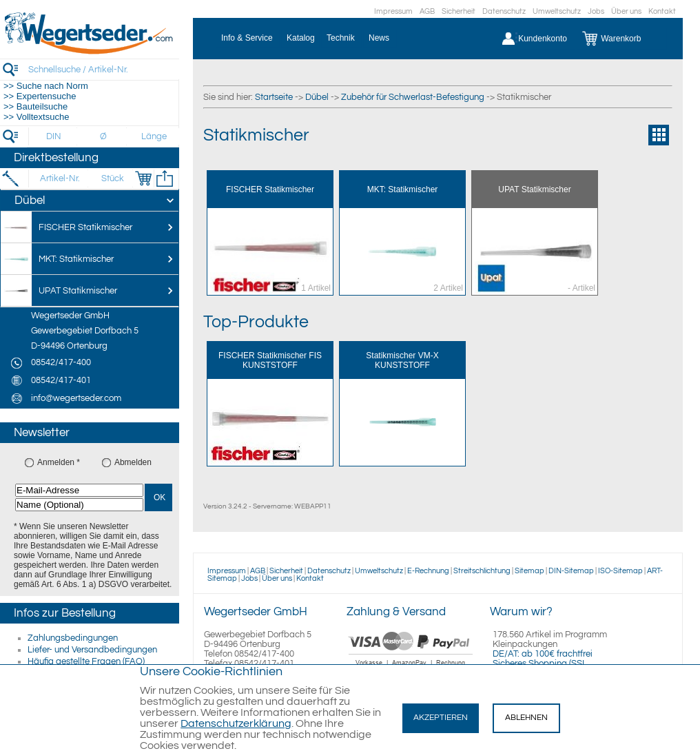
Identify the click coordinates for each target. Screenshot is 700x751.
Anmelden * (59, 462)
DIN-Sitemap (571, 571)
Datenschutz (504, 11)
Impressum (393, 11)
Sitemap (529, 571)
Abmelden (133, 462)
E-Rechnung (428, 571)
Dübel (317, 97)
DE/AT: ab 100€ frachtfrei (543, 654)
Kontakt (662, 11)
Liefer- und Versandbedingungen (92, 650)
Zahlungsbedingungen (73, 638)
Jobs (596, 11)
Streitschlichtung (482, 571)
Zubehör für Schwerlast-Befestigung (413, 97)
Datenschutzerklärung (236, 723)
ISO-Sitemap (620, 571)
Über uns (626, 11)
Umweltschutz (557, 11)
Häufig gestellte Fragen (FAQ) (86, 661)
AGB (427, 11)
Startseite (274, 97)
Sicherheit (459, 11)
